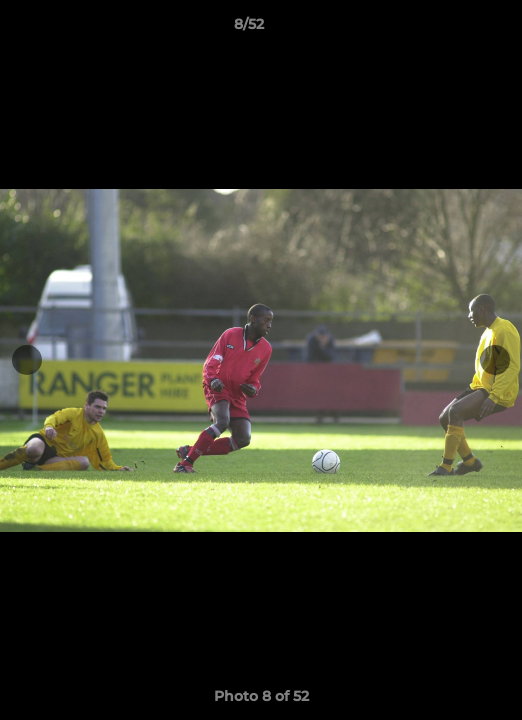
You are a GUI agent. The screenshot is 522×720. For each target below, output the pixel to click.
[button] (450, 29)
